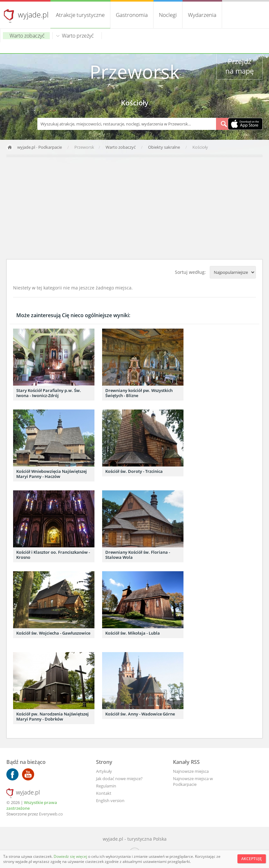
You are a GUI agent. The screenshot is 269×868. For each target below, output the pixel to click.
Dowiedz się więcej (71, 856)
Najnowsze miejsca (191, 771)
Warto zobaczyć (27, 36)
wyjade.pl (33, 15)
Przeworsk (134, 71)
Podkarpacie (50, 147)
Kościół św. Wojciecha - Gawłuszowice (53, 633)
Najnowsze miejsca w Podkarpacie (193, 781)
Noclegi (168, 15)
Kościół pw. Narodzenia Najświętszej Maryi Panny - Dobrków (52, 716)
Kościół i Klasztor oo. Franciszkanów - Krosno (53, 555)
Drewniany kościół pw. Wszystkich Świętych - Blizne (139, 393)
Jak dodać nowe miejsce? (119, 779)
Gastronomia (132, 15)
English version (110, 800)
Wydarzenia (202, 15)
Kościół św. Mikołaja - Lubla (133, 633)
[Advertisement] (134, 208)
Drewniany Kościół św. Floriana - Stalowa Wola (138, 555)
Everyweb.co (51, 814)
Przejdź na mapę (239, 66)
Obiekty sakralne (164, 147)
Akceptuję (252, 859)
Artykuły (104, 771)
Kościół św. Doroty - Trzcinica (134, 471)
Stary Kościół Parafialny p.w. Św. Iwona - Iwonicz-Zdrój (49, 393)
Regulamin (106, 786)
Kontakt (104, 793)
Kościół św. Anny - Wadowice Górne (140, 714)
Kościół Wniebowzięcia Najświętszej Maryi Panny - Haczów (52, 474)
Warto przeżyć (78, 36)
